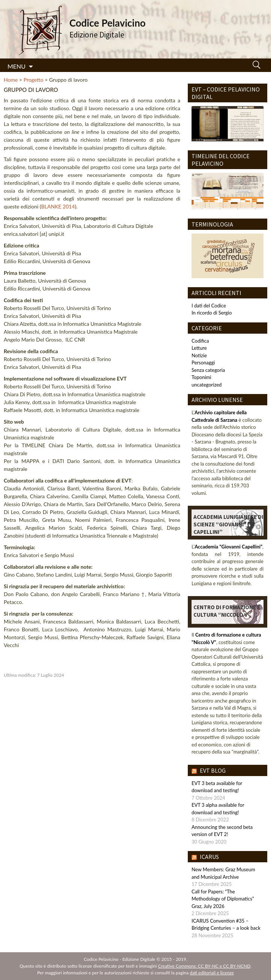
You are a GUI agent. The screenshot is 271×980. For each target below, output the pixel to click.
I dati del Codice (209, 306)
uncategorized (207, 385)
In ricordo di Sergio (212, 313)
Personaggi (203, 363)
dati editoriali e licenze (212, 973)
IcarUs (209, 857)
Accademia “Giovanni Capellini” (228, 547)
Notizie (199, 355)
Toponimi (201, 377)
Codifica (200, 341)
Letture (199, 348)
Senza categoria (208, 370)
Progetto (34, 80)
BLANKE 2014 (58, 206)
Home (11, 80)
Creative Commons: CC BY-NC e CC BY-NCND (204, 966)
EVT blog (213, 770)
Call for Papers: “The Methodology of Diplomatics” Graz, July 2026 (223, 899)
